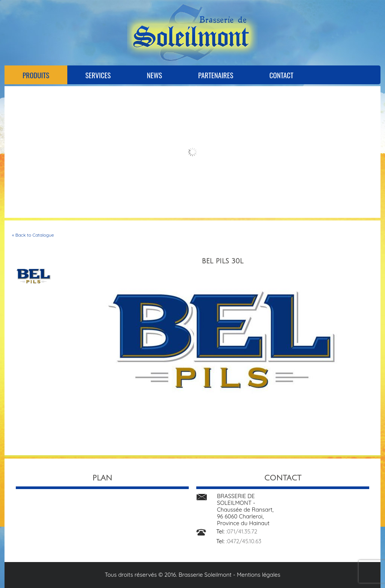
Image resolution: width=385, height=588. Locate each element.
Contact (281, 75)
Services (98, 75)
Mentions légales (259, 575)
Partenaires (216, 75)
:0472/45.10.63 (244, 541)
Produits (36, 75)
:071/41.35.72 (242, 531)
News (154, 75)
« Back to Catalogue (33, 235)
